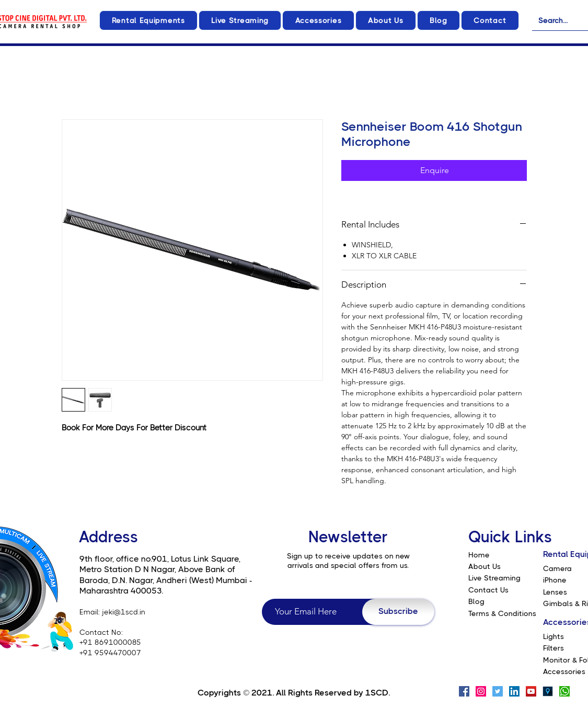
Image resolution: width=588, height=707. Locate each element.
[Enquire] (434, 170)
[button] (148, 20)
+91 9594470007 (110, 653)
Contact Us (488, 590)
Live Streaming (494, 578)
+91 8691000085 (110, 642)
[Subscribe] (398, 612)
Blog (476, 601)
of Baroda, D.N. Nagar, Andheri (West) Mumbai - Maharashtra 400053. (166, 580)
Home (479, 555)
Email (89, 612)
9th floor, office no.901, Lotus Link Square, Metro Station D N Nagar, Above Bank (160, 564)
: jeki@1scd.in (122, 612)
